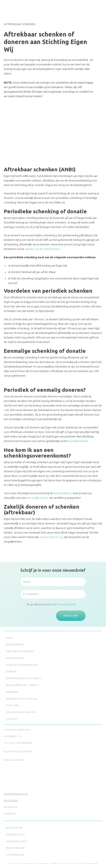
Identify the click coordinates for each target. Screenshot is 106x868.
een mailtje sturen (37, 498)
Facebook (11, 807)
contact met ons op (51, 537)
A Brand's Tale (57, 864)
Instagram (11, 800)
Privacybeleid (66, 604)
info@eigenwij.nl (16, 794)
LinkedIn (10, 814)
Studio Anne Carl (89, 864)
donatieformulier (78, 441)
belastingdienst (62, 493)
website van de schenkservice (42, 249)
